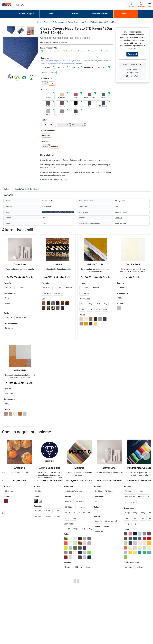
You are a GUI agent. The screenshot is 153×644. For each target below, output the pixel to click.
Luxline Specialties (49, 468)
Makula (58, 264)
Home (39, 22)
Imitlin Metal (20, 370)
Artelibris (20, 468)
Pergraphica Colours (139, 468)
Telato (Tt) (119, 218)
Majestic (79, 468)
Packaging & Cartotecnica (55, 22)
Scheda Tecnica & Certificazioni (28, 189)
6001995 (64, 42)
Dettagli (7, 189)
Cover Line (20, 264)
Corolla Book (133, 264)
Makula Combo (95, 264)
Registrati (132, 54)
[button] (21, 55)
